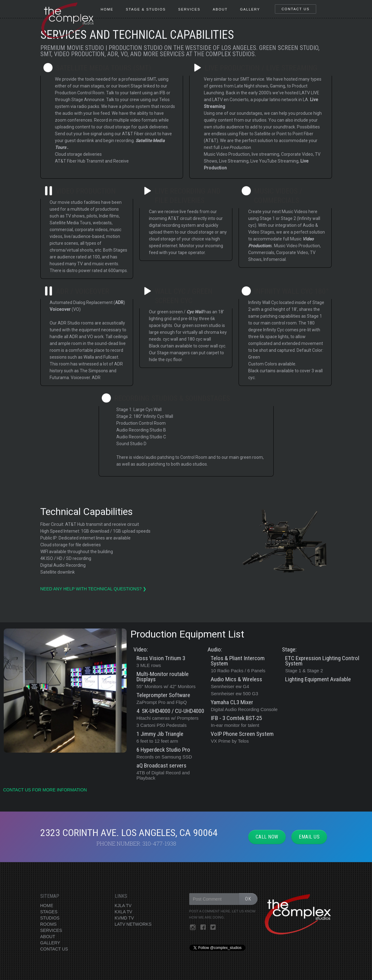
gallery (250, 9)
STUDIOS (50, 918)
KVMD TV (124, 918)
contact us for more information (45, 790)
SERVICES (51, 930)
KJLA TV (123, 906)
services (189, 9)
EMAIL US (309, 837)
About (220, 9)
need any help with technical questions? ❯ (94, 589)
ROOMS (49, 924)
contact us (296, 9)
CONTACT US (54, 949)
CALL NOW (267, 837)
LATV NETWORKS (133, 924)
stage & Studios (146, 9)
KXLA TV (124, 912)
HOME (107, 9)
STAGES (49, 912)
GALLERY (50, 943)
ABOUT (48, 937)
